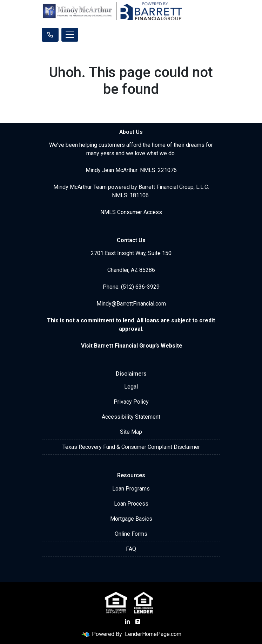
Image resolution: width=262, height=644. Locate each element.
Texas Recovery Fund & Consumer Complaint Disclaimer (131, 447)
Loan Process (131, 504)
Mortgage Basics (131, 519)
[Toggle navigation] (70, 35)
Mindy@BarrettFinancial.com (131, 304)
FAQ (131, 549)
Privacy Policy (131, 402)
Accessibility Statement (131, 417)
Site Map (131, 432)
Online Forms (131, 534)
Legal (131, 387)
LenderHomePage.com (153, 634)
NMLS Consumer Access (131, 212)
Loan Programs (131, 489)
